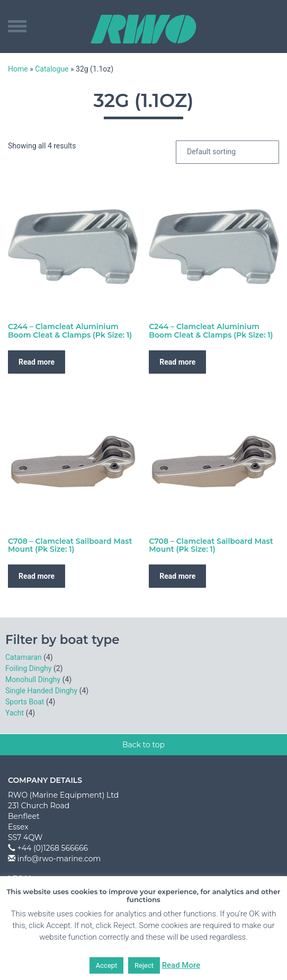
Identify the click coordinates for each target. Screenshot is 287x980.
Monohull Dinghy (33, 679)
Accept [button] (107, 965)
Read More (181, 965)
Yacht (15, 713)
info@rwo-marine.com (59, 859)
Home (18, 69)
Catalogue (52, 69)
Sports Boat (25, 702)
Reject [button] (144, 965)
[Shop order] (227, 152)
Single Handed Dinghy (41, 691)
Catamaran (24, 657)
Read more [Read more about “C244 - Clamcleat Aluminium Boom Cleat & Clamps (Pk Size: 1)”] (37, 362)
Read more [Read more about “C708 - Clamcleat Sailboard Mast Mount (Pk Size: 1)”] (37, 576)
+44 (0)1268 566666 (53, 848)
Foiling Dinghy (28, 668)
